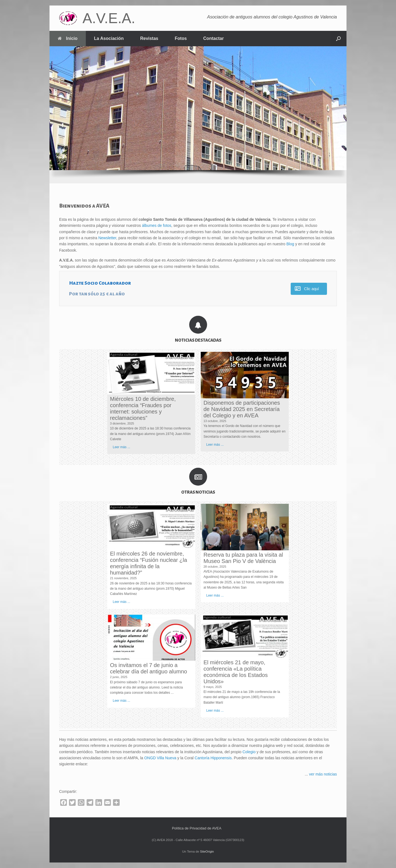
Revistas (149, 38)
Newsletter (107, 238)
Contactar (214, 38)
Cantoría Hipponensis (213, 758)
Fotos (181, 38)
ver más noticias (323, 774)
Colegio (249, 752)
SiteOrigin (207, 851)
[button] (338, 39)
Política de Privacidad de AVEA (197, 828)
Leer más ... (121, 447)
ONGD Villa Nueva (160, 758)
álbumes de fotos (157, 225)
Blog (290, 244)
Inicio (68, 38)
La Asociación (109, 38)
